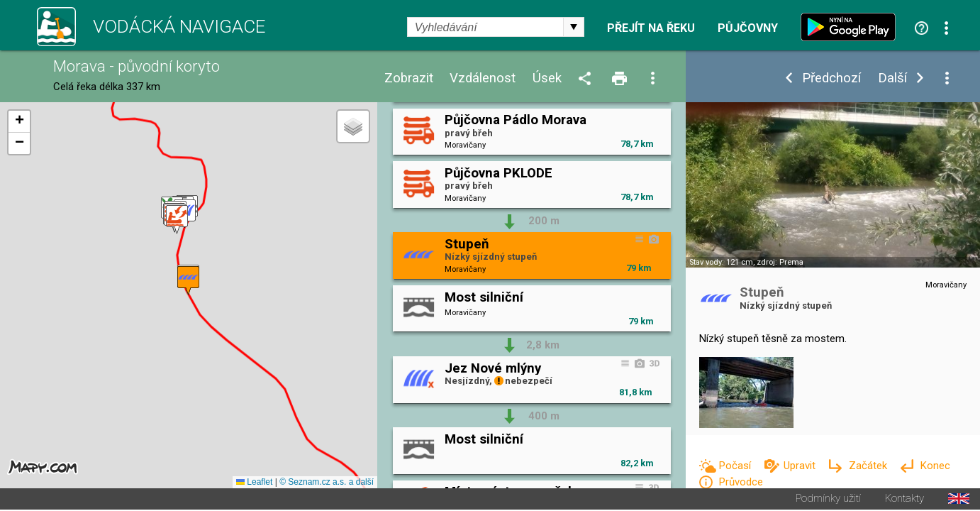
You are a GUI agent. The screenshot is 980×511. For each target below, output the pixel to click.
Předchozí (831, 78)
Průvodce (741, 482)
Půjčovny (748, 28)
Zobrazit (409, 78)
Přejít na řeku (651, 28)
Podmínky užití (828, 500)
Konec (935, 466)
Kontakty (904, 500)
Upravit (801, 466)
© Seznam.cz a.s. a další (327, 483)
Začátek (869, 466)
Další (892, 78)
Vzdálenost (483, 78)
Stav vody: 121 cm (721, 262)
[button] (177, 220)
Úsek (547, 78)
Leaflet (254, 483)
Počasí (736, 466)
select (574, 27)
